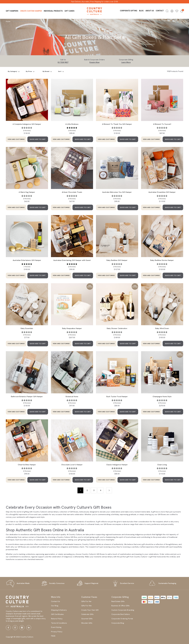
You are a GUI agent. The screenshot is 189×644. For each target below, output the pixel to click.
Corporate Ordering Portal (122, 619)
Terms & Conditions (59, 623)
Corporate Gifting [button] (129, 11)
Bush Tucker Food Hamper (117, 397)
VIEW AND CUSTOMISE (16, 139)
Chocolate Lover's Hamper (72, 465)
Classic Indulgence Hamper (117, 465)
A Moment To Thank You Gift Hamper (117, 124)
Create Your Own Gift (90, 610)
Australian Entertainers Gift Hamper (27, 260)
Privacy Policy (57, 632)
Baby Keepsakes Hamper (72, 328)
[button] (167, 11)
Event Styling (56, 627)
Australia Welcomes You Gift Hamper (117, 192)
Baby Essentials (27, 328)
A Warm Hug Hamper (27, 192)
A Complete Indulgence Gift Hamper (27, 124)
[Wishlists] (177, 11)
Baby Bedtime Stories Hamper (162, 260)
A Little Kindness (72, 124)
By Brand (46, 71)
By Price (29, 71)
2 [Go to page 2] (87, 490)
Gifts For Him (86, 606)
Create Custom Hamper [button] (31, 11)
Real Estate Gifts (118, 601)
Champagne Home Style (162, 397)
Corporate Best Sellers (121, 614)
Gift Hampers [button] (12, 11)
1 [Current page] (80, 490)
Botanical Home (72, 397)
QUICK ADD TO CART (38, 139)
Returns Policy (57, 619)
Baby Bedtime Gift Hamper (117, 260)
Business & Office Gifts (120, 606)
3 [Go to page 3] (94, 490)
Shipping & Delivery (59, 610)
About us (150, 11)
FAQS (53, 636)
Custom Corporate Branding (123, 610)
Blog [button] (141, 11)
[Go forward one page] (109, 490)
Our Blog (55, 606)
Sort (60, 71)
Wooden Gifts (87, 623)
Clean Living (162, 465)
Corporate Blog (118, 623)
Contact (160, 11)
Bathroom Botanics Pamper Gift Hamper (27, 397)
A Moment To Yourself (162, 124)
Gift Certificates (57, 614)
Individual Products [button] (53, 11)
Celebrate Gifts (87, 614)
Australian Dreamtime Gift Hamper (162, 192)
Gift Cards (70, 11)
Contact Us (56, 601)
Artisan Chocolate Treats (72, 192)
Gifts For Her (86, 601)
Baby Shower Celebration (117, 328)
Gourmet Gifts (87, 619)
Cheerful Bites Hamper (27, 465)
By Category (13, 71)
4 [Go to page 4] (101, 490)
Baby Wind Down (162, 328)
